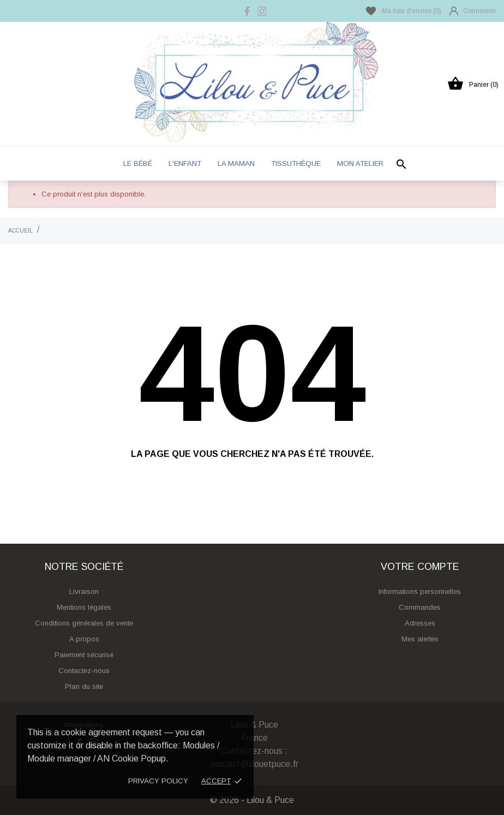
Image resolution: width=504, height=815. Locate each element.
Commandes (420, 607)
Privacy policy (158, 781)
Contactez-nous (84, 671)
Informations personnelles (420, 591)
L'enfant (185, 163)
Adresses (420, 623)
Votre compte (420, 567)
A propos (84, 639)
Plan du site (84, 686)
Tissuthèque (296, 163)
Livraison (84, 591)
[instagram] (262, 11)
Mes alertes (420, 639)
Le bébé (138, 163)
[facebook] (248, 11)
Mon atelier (360, 163)
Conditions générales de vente (84, 623)
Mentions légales (84, 607)
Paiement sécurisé (84, 655)
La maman (236, 163)
